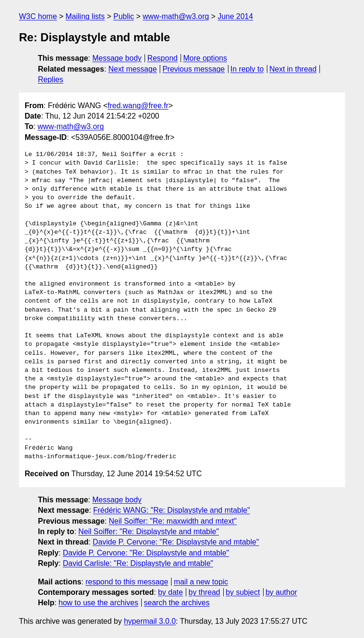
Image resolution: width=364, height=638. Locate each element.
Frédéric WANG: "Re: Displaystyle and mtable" (172, 510)
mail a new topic (201, 582)
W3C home (38, 16)
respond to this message (127, 582)
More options (205, 58)
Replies (50, 79)
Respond (163, 58)
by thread (205, 592)
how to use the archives (99, 603)
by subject (243, 592)
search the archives (177, 603)
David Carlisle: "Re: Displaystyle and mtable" (138, 563)
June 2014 (235, 16)
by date (170, 592)
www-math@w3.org (176, 16)
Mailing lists (85, 16)
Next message (133, 69)
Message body (117, 58)
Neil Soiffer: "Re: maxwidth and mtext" (173, 521)
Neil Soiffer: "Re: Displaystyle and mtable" (149, 532)
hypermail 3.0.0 (150, 621)
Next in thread (293, 69)
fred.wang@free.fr (138, 106)
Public (124, 16)
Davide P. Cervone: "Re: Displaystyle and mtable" (176, 542)
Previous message (194, 69)
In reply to (247, 69)
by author (281, 592)
